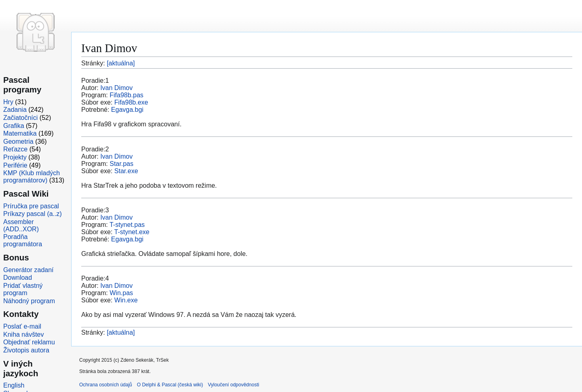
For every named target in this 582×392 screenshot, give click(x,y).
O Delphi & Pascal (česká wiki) (170, 385)
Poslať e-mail (22, 326)
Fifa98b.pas (127, 95)
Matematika (20, 133)
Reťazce (15, 149)
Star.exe (126, 171)
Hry (8, 102)
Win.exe (126, 300)
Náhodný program (29, 301)
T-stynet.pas (127, 225)
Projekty (15, 157)
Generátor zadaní (28, 270)
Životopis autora (26, 350)
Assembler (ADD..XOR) (21, 225)
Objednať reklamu (29, 342)
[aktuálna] (121, 63)
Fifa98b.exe (131, 102)
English (14, 385)
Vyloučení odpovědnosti (233, 385)
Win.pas (121, 293)
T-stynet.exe (132, 232)
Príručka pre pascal (31, 206)
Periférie (15, 165)
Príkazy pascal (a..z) (33, 214)
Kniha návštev (24, 334)
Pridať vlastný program (23, 289)
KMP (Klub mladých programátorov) (32, 177)
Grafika (14, 126)
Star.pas (121, 164)
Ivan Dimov (116, 88)
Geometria (18, 141)
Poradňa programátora (23, 240)
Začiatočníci (20, 118)
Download (18, 278)
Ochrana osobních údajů (106, 385)
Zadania (15, 110)
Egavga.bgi (127, 110)
